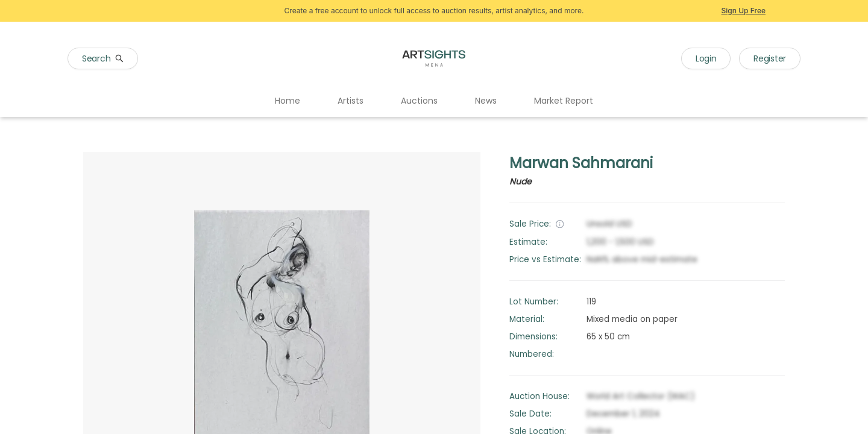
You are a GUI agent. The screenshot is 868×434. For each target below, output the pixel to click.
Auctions (419, 101)
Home (288, 101)
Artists (351, 101)
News (486, 101)
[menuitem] (288, 101)
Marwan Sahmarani (581, 163)
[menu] (434, 101)
